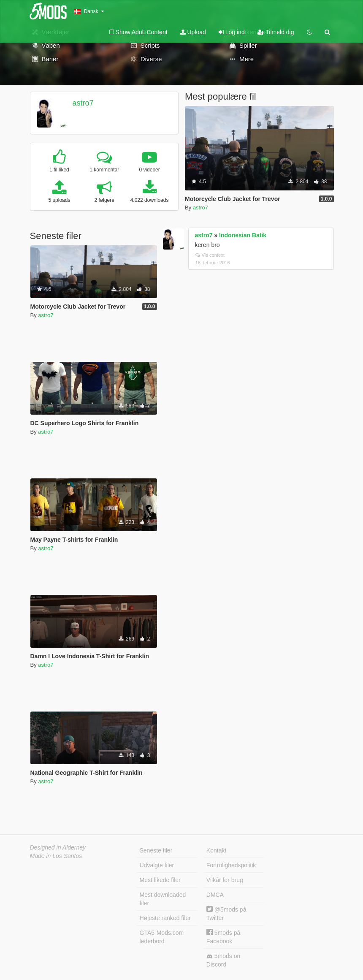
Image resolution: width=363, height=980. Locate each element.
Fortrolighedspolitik (231, 865)
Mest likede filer (160, 880)
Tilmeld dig (276, 32)
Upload (193, 32)
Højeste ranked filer (165, 918)
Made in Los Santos (56, 856)
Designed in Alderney (58, 847)
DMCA (215, 895)
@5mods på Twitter (226, 913)
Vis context (210, 255)
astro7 (83, 103)
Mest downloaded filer (163, 899)
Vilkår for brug (225, 880)
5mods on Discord (223, 960)
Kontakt (216, 850)
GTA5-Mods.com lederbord (162, 937)
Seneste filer (156, 850)
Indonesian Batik (243, 235)
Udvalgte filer (157, 865)
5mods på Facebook (223, 937)
